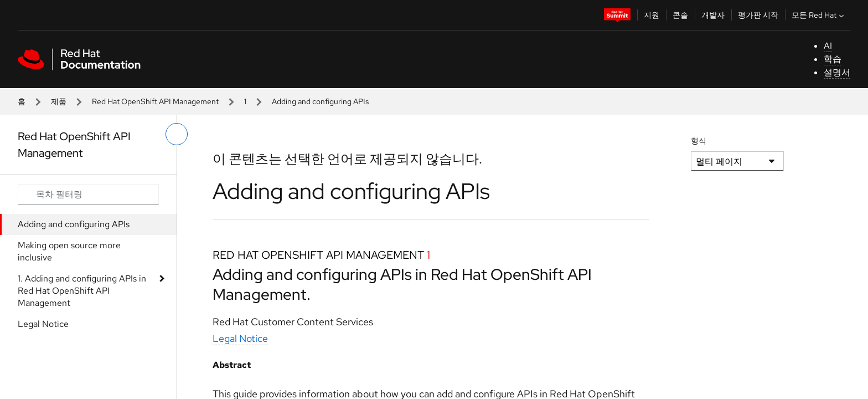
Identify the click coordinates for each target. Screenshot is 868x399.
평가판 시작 (758, 15)
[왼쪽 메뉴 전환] (177, 134)
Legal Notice (43, 324)
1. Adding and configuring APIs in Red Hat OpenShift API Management (82, 291)
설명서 (837, 72)
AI (828, 46)
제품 (59, 101)
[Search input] (88, 195)
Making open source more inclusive (69, 251)
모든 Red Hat (819, 15)
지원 (652, 15)
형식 (699, 141)
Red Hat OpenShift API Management (155, 101)
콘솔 (680, 15)
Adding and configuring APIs (74, 224)
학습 (833, 59)
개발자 (713, 15)
